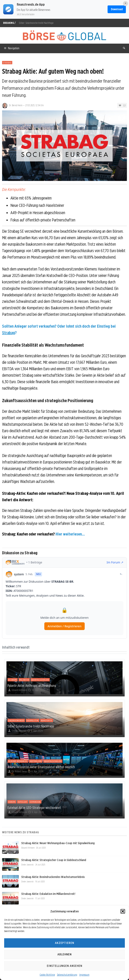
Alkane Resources (18, 761)
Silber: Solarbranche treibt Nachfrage (36, 23)
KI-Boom (13, 680)
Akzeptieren (64, 943)
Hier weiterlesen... (70, 534)
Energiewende (16, 720)
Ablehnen (64, 954)
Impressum (84, 975)
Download (117, 9)
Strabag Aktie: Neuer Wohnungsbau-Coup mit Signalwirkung (58, 843)
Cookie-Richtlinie (47, 975)
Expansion (35, 802)
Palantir (24, 680)
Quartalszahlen (40, 680)
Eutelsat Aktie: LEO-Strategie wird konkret (34, 808)
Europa (12, 802)
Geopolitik (33, 720)
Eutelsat (23, 802)
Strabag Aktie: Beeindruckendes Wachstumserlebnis (53, 877)
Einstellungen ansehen (64, 966)
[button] (123, 911)
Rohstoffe (47, 720)
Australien (36, 761)
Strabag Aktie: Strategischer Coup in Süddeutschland (54, 860)
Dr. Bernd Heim (16, 105)
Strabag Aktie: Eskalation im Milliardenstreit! (48, 894)
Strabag (7, 63)
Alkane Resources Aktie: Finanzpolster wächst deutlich (41, 767)
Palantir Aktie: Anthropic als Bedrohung (32, 686)
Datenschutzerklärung (67, 975)
